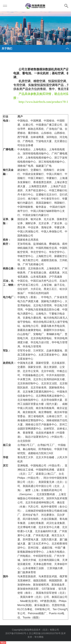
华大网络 (39, 637)
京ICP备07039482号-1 (17, 633)
